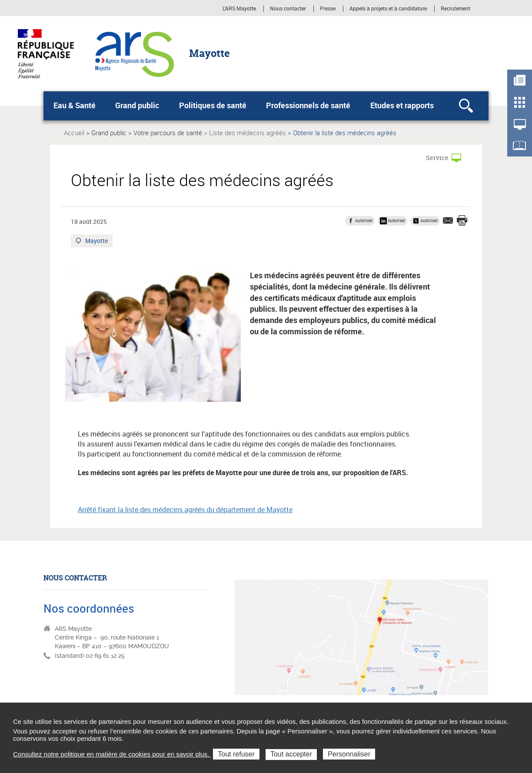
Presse (328, 9)
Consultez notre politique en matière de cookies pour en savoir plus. (112, 754)
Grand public (137, 105)
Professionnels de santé (308, 105)
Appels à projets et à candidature (388, 9)
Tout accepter (291, 754)
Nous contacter (288, 9)
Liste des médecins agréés (248, 133)
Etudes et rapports (402, 105)
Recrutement (456, 9)
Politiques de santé (213, 105)
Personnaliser (349, 754)
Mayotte (97, 242)
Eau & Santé (75, 105)
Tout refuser (236, 754)
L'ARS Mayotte (239, 9)
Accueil (74, 133)
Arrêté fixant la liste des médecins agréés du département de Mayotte (185, 510)
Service (437, 158)
